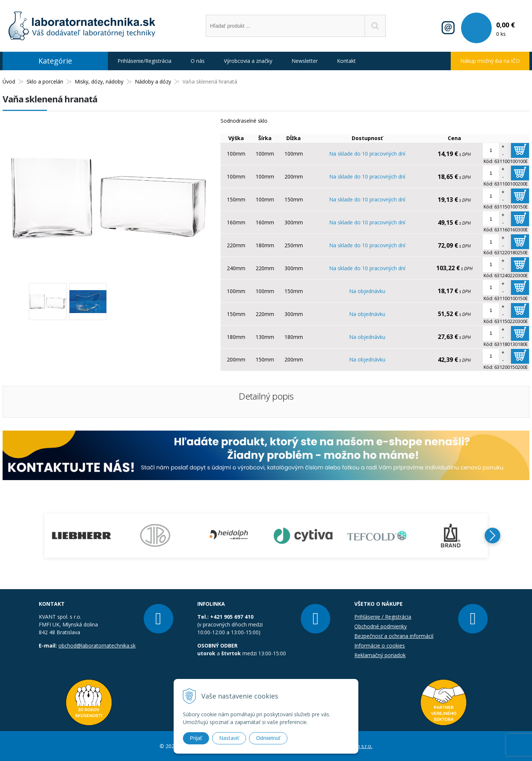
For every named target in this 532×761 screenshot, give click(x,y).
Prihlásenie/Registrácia (144, 61)
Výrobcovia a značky (248, 61)
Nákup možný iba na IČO (490, 61)
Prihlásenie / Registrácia (383, 617)
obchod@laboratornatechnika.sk (97, 646)
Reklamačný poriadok (380, 655)
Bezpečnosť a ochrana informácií (394, 636)
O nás (198, 61)
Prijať (196, 738)
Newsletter (305, 61)
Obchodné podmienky (381, 626)
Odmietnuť (268, 738)
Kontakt (346, 61)
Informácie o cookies (380, 646)
